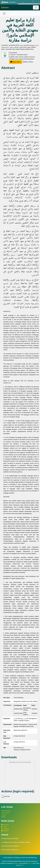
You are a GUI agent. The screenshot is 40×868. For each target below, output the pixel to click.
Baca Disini (16, 62)
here (22, 865)
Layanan (4, 815)
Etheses (5, 7)
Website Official (6, 811)
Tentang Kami (5, 813)
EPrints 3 (17, 863)
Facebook (5, 825)
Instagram (5, 829)
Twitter (4, 827)
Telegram (5, 831)
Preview (31, 62)
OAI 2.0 (30, 863)
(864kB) (18, 62)
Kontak (3, 817)
